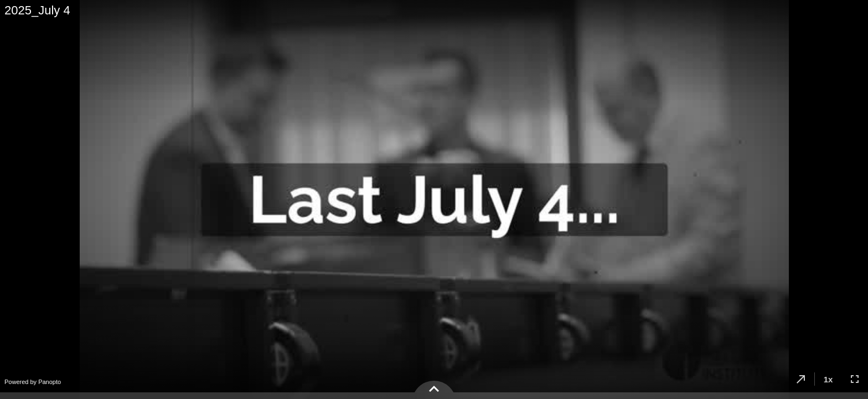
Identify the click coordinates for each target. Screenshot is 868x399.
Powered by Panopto (33, 382)
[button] (801, 379)
